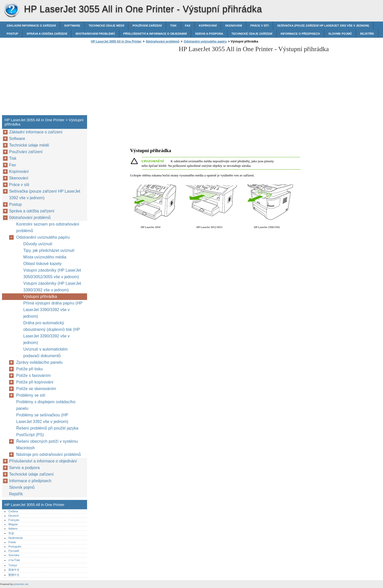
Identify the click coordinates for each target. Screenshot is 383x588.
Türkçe (13, 565)
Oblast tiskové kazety (42, 264)
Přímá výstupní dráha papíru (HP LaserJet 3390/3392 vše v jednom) (53, 310)
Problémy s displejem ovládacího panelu (46, 405)
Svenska (14, 555)
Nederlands (16, 538)
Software (72, 26)
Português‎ (15, 546)
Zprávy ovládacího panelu (39, 362)
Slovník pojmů (340, 34)
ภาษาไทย (14, 560)
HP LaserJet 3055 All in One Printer (11, 10)
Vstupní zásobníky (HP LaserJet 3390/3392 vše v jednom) (52, 287)
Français (14, 520)
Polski (12, 542)
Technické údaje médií (106, 26)
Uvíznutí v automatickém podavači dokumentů (45, 352)
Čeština (13, 511)
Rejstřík (367, 34)
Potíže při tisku (29, 369)
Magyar (13, 524)
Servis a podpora (209, 34)
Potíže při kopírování (35, 382)
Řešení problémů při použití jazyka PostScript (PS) (47, 431)
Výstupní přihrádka (40, 297)
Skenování (234, 26)
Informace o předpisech (300, 34)
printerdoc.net (21, 584)
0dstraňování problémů (95, 34)
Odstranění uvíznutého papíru (205, 42)
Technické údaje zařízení (252, 34)
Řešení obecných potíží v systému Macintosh (47, 445)
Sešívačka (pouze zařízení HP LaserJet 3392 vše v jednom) (323, 26)
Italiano (13, 529)
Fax (188, 26)
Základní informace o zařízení (31, 26)
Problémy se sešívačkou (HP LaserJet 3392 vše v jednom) (42, 418)
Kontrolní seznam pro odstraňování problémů (48, 227)
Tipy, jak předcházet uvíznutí (49, 250)
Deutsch (14, 516)
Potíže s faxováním (33, 376)
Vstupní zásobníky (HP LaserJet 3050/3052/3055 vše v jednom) (52, 273)
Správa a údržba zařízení (47, 34)
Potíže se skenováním (36, 389)
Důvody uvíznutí (38, 244)
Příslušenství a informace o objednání (155, 34)
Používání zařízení (147, 26)
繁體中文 (14, 575)
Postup (12, 34)
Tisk (173, 26)
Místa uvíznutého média (45, 257)
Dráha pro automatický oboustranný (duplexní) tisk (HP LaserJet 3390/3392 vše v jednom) (52, 333)
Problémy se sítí (31, 395)
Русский (14, 551)
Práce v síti (260, 26)
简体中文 (14, 570)
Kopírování (208, 26)
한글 (11, 533)
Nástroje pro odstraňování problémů (48, 454)
